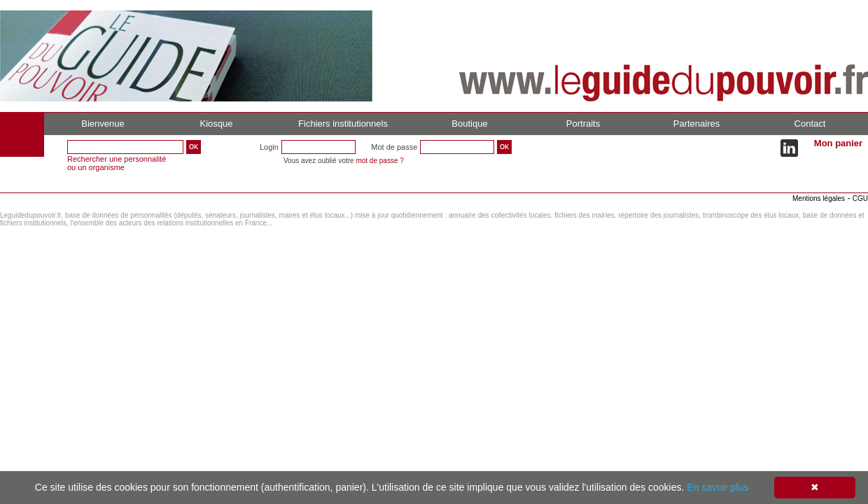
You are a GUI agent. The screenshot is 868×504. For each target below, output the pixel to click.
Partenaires (696, 124)
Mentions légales (819, 198)
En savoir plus (717, 487)
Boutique (469, 124)
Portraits (583, 124)
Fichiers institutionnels (343, 124)
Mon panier (838, 143)
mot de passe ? (379, 161)
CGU (860, 198)
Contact (810, 124)
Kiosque (217, 124)
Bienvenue (103, 124)
